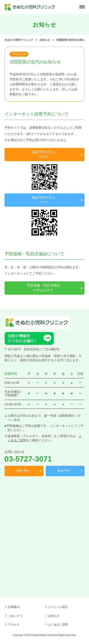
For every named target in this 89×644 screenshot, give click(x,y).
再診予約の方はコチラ (43, 200)
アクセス (14, 625)
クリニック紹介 (58, 607)
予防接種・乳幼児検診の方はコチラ (43, 288)
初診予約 (23, 471)
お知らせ (54, 616)
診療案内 (14, 607)
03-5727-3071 (28, 459)
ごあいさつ (15, 616)
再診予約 (64, 471)
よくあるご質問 (58, 625)
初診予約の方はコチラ (43, 154)
